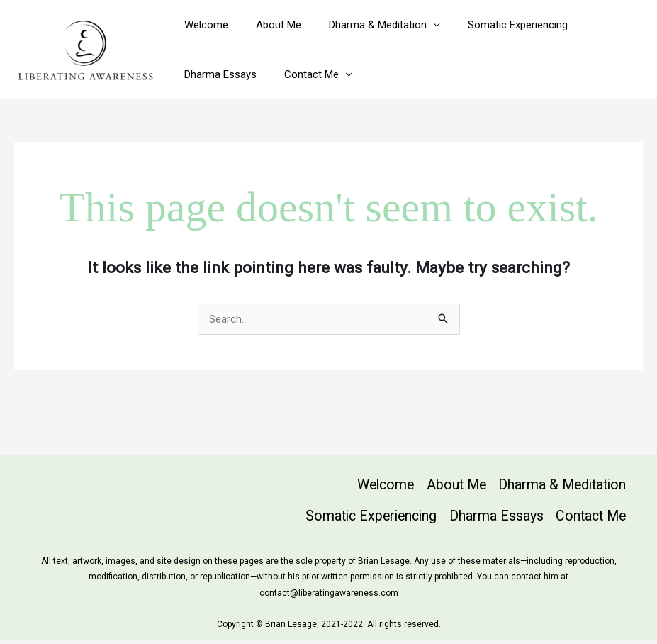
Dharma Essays (217, 74)
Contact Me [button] (302, 74)
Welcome (203, 25)
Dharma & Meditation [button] (361, 25)
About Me (269, 25)
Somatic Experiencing (495, 25)
